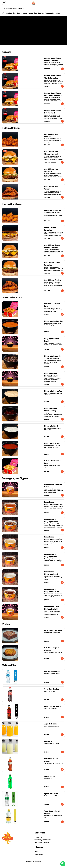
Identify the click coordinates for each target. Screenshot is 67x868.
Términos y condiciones (43, 840)
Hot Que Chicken (20, 13)
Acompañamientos (52, 13)
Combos (9, 13)
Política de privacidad (42, 843)
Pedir (36, 852)
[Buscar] (3, 13)
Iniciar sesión (39, 854)
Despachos (38, 837)
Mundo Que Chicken (36, 13)
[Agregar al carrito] (62, 69)
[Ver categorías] (63, 13)
